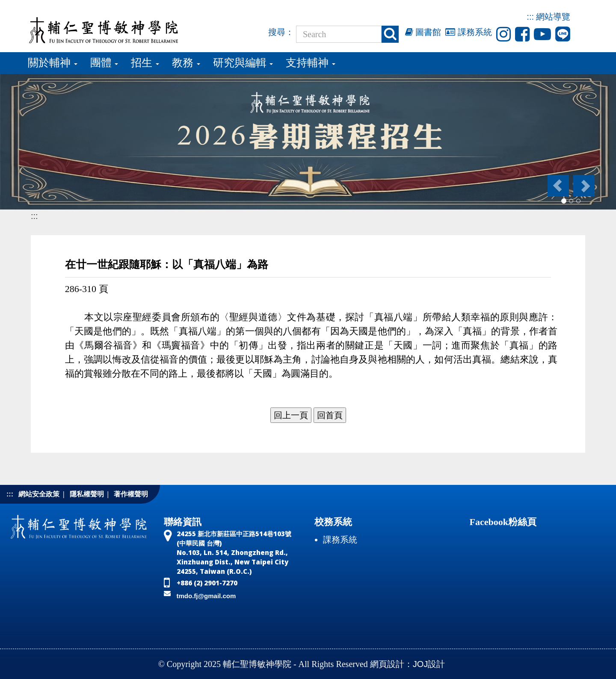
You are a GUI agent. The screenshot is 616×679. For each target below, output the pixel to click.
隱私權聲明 (87, 494)
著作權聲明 (131, 494)
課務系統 (469, 32)
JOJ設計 (429, 664)
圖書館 (423, 32)
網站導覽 (553, 17)
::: (530, 17)
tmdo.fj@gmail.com (206, 596)
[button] (558, 186)
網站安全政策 (39, 494)
